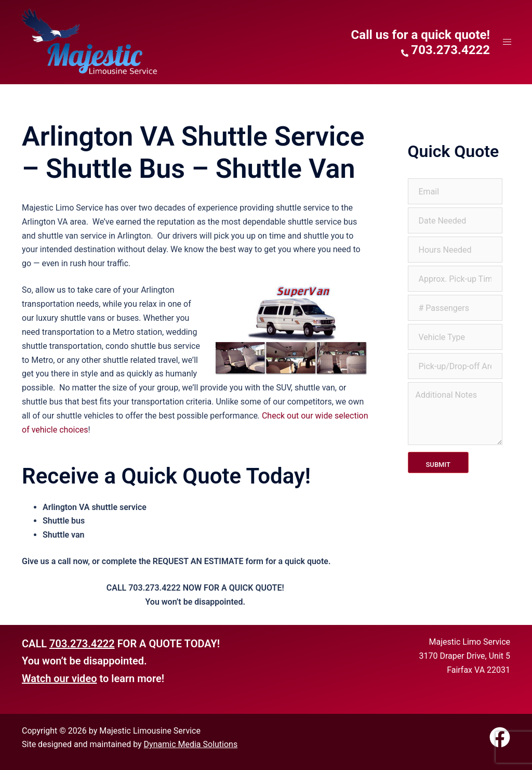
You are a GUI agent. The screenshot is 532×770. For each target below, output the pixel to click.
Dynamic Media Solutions (191, 744)
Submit (438, 465)
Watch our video (59, 678)
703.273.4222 (82, 644)
